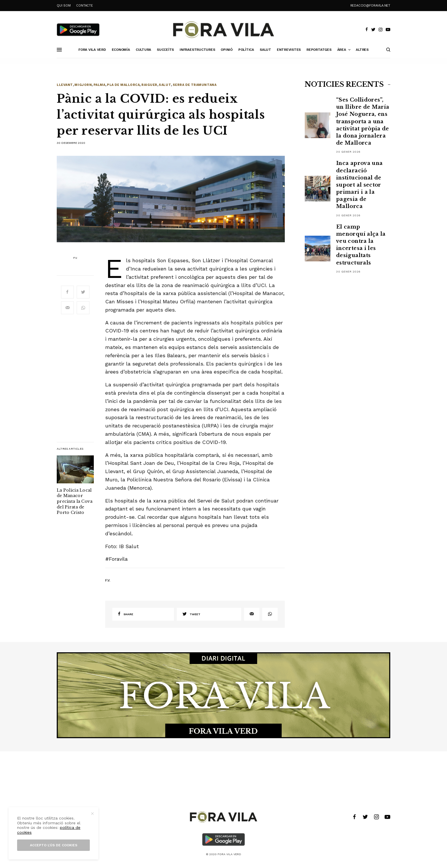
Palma (99, 85)
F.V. (75, 258)
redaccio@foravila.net (370, 6)
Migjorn (83, 85)
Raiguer (149, 85)
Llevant (65, 85)
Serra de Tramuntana (195, 85)
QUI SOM (64, 6)
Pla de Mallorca (123, 85)
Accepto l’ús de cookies (54, 845)
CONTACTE (84, 6)
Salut (165, 85)
